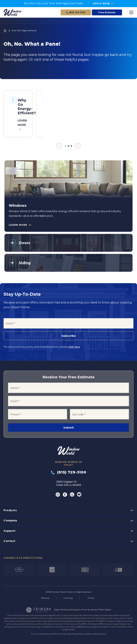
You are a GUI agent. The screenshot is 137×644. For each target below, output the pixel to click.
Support (10, 529)
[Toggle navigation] (131, 12)
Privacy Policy (78, 632)
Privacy (91, 597)
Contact (10, 540)
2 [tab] (68, 144)
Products (10, 509)
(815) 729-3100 (69, 471)
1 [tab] (66, 144)
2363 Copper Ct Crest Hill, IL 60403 (69, 482)
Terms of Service (94, 632)
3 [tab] (71, 144)
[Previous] (59, 145)
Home (5, 31)
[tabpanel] (18, 113)
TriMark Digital (104, 608)
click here (74, 345)
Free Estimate (107, 12)
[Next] (78, 145)
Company (10, 519)
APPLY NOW (101, 3)
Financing (68, 597)
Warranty (45, 597)
